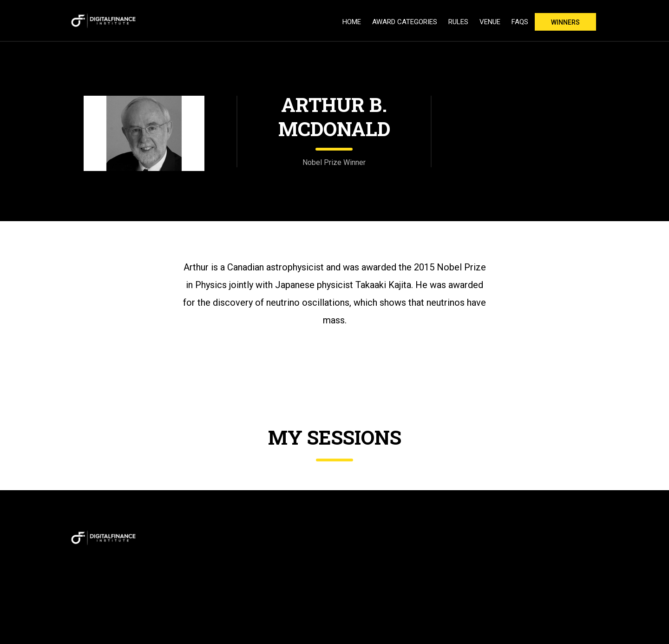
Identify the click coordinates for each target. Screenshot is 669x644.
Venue (490, 22)
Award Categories (405, 22)
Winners (565, 22)
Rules (458, 22)
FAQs (520, 22)
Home (352, 22)
